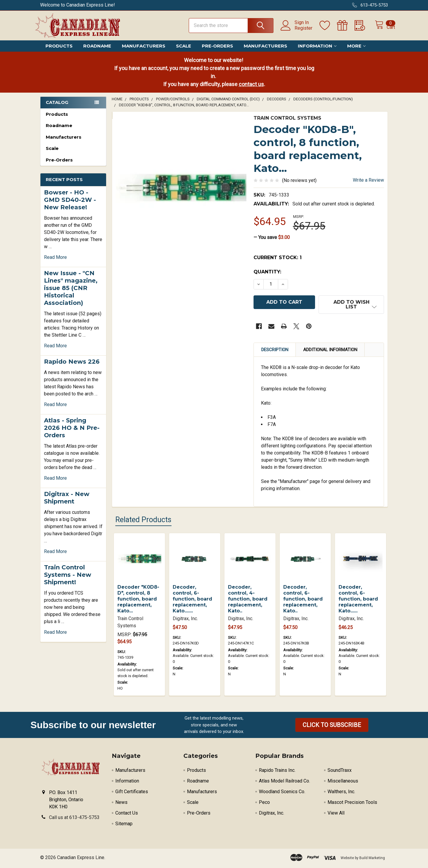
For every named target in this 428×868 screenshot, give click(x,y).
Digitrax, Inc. (272, 815)
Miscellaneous (343, 783)
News (121, 804)
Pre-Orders (217, 51)
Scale (184, 51)
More (356, 51)
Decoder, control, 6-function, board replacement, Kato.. (303, 601)
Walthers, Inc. (341, 793)
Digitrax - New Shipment (67, 503)
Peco (264, 804)
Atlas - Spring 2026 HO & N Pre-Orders (72, 433)
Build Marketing (372, 860)
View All (336, 815)
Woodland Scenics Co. (282, 793)
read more (55, 263)
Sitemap (124, 825)
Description (275, 351)
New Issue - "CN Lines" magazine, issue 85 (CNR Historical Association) (71, 293)
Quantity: (267, 277)
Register (297, 31)
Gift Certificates (132, 793)
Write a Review (368, 185)
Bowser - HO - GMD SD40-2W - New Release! (70, 205)
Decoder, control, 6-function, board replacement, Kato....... (192, 601)
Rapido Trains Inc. (277, 772)
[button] (332, 727)
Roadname (97, 51)
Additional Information (330, 351)
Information (317, 51)
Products (59, 51)
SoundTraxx (340, 772)
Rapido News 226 (72, 367)
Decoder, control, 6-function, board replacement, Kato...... (358, 601)
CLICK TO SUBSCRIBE (332, 727)
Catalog (57, 108)
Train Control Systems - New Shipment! (68, 580)
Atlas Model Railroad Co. (284, 783)
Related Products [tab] (143, 521)
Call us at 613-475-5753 (74, 819)
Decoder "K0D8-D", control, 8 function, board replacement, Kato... (138, 601)
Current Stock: (278, 263)
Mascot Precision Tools (352, 804)
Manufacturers (144, 51)
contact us (251, 90)
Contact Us (127, 815)
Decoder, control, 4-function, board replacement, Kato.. (248, 601)
